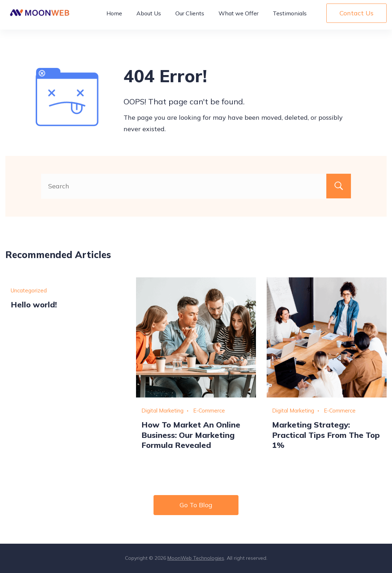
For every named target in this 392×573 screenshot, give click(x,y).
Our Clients (190, 16)
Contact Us (356, 16)
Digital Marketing (162, 411)
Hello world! (34, 304)
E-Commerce (209, 411)
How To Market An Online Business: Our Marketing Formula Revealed (191, 435)
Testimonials (290, 16)
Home (114, 16)
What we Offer (238, 16)
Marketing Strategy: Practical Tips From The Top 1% (326, 435)
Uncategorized (29, 290)
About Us (149, 16)
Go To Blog (196, 505)
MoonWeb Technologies (196, 558)
